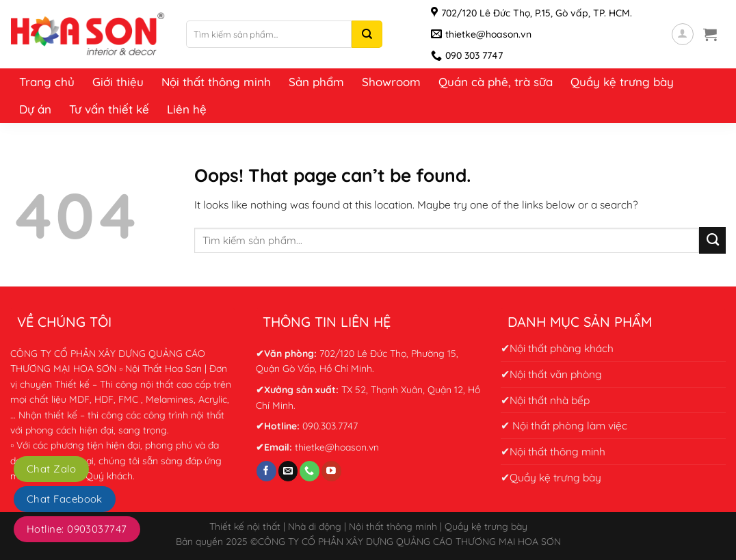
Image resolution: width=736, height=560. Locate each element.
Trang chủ (47, 82)
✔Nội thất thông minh (553, 451)
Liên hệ (187, 109)
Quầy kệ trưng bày (622, 82)
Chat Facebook (65, 499)
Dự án (35, 109)
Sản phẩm (316, 82)
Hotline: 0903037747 (77, 529)
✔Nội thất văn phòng (551, 374)
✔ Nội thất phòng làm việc (564, 425)
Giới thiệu (118, 82)
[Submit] (712, 240)
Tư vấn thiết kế (109, 109)
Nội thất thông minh (216, 82)
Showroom (391, 82)
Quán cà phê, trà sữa (496, 82)
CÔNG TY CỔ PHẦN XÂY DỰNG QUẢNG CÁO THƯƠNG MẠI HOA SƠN (409, 541)
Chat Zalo (51, 469)
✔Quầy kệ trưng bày (551, 477)
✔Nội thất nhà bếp (545, 400)
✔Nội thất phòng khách (557, 348)
